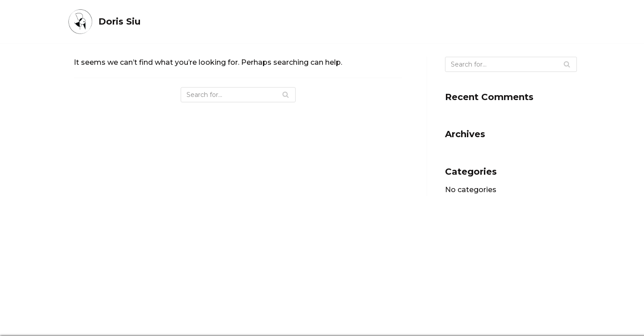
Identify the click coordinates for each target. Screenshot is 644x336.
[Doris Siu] (104, 22)
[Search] (238, 95)
